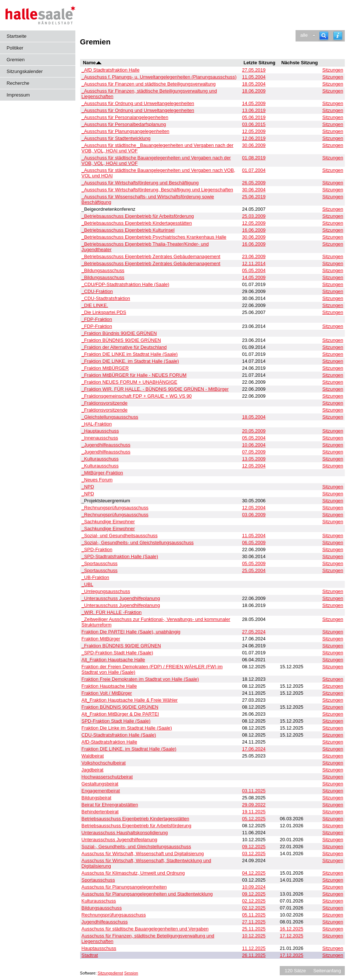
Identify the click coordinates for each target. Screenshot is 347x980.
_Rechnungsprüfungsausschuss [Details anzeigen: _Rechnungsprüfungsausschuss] (115, 508)
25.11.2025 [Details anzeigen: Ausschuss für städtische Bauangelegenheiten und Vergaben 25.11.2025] (254, 929)
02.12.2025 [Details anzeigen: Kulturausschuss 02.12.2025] (254, 901)
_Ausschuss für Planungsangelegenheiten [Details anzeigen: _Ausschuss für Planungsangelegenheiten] (126, 131)
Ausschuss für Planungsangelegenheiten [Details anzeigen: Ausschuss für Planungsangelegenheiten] (124, 887)
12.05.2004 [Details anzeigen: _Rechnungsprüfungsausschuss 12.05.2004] (254, 508)
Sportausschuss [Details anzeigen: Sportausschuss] (98, 880)
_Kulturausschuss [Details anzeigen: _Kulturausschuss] (100, 459)
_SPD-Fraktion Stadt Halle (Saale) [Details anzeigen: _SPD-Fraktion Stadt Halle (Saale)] (117, 653)
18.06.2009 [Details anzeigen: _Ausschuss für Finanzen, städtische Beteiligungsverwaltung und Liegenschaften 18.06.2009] (254, 91)
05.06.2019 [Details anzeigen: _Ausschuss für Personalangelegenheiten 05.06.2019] (254, 117)
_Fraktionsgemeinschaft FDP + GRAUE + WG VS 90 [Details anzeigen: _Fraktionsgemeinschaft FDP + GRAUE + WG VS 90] (137, 396)
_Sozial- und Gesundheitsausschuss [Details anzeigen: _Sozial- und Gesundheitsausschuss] (120, 536)
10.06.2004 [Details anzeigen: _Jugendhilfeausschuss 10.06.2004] (254, 445)
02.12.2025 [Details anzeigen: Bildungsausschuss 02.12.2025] (254, 908)
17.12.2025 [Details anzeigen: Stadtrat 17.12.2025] (291, 955)
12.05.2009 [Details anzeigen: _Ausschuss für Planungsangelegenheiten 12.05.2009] (254, 131)
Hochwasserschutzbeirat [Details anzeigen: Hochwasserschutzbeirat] (107, 777)
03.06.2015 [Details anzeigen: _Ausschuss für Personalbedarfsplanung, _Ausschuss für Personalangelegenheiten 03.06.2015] (254, 124)
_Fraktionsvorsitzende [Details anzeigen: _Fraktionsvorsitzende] (105, 403)
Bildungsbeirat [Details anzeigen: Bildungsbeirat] (96, 798)
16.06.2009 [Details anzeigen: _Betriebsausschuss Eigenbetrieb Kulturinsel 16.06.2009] (254, 230)
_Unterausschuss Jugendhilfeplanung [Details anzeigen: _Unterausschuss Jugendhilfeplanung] (121, 598)
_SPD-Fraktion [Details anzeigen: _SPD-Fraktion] (97, 549)
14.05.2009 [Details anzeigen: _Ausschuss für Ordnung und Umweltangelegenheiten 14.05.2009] (254, 103)
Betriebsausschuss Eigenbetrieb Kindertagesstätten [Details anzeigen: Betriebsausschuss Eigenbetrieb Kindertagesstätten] (135, 819)
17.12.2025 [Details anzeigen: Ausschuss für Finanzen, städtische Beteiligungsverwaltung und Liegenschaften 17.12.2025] (291, 936)
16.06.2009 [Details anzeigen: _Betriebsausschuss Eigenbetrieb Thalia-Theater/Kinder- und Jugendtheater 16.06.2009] (254, 244)
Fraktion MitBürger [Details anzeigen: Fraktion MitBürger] (101, 639)
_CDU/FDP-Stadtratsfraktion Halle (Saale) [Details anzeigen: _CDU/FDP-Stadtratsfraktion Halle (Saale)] (126, 284)
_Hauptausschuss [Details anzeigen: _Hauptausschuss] (100, 431)
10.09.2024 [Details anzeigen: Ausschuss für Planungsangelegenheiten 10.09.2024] (254, 887)
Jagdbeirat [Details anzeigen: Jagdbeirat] (93, 770)
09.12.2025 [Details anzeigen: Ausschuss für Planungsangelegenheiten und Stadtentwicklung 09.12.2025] (254, 894)
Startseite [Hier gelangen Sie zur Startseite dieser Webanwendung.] (17, 36)
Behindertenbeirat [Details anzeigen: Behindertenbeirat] (100, 812)
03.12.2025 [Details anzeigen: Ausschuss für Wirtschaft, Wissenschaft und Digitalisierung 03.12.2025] (254, 854)
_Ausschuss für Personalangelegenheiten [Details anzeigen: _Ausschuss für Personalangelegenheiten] (125, 117)
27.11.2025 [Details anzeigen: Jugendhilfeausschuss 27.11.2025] (254, 922)
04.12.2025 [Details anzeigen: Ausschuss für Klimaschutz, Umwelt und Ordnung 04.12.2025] (254, 873)
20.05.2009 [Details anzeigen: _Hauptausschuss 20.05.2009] (254, 431)
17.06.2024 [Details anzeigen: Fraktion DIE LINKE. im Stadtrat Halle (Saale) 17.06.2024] (254, 749)
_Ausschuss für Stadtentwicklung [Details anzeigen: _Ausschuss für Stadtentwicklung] (116, 138)
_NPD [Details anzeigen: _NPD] (88, 487)
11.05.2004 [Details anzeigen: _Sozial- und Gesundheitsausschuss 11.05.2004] (254, 536)
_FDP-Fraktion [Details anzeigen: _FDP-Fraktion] (97, 319)
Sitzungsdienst (110, 973)
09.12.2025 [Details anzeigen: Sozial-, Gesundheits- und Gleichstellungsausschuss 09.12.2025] (254, 847)
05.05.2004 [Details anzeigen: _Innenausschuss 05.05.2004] (254, 438)
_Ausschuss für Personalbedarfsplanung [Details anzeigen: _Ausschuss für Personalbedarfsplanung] (124, 124)
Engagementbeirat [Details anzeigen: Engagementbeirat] (101, 791)
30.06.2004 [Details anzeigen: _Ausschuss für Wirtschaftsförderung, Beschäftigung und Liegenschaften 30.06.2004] (254, 190)
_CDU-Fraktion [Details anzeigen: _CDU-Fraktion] (97, 291)
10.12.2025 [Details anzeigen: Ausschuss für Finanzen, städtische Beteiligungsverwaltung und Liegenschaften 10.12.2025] (254, 936)
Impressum (18, 95)
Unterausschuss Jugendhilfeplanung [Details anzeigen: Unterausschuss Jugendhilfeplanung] (119, 840)
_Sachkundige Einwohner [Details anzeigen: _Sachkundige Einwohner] (108, 522)
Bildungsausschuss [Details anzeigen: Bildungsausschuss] (102, 908)
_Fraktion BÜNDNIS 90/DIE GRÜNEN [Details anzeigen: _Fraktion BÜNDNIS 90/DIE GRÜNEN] (121, 340)
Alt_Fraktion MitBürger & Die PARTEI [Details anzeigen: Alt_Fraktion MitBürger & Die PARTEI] (120, 714)
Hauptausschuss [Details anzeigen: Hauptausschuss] (99, 948)
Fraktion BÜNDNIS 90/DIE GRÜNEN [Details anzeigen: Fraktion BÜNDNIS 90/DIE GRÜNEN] (120, 707)
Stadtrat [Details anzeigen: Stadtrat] (90, 955)
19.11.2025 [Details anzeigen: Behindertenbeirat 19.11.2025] (254, 812)
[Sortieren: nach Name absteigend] (99, 63)
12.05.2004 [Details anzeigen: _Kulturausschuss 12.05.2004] (254, 466)
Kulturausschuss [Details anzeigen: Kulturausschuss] (99, 901)
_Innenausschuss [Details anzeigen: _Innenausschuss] (100, 438)
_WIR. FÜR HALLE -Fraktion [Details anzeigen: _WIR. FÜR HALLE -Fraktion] (112, 612)
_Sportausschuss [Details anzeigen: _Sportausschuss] (100, 563)
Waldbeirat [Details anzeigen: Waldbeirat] (93, 756)
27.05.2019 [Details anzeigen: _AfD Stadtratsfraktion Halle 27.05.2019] (254, 70)
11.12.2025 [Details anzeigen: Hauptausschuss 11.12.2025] (254, 948)
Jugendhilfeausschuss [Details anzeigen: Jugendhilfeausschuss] (105, 922)
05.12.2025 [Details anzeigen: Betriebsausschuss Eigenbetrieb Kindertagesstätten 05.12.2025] (254, 819)
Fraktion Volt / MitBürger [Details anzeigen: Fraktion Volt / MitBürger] (107, 693)
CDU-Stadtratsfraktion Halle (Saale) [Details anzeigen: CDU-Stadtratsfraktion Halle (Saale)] (119, 735)
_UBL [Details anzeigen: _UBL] (87, 584)
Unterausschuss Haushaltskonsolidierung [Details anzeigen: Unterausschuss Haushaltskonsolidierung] (125, 833)
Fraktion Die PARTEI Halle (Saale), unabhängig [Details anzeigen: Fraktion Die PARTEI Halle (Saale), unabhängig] (131, 632)
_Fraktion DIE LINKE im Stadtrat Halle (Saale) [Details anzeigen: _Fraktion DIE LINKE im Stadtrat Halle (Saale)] (130, 354)
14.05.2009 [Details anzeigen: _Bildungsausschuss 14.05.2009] (254, 277)
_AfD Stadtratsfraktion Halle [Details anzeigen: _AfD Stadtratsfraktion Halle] (111, 70)
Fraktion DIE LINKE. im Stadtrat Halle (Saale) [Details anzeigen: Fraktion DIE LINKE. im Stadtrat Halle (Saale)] (129, 749)
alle (304, 35)
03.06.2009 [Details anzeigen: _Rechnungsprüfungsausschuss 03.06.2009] (254, 515)
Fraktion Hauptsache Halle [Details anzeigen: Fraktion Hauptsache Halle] (109, 686)
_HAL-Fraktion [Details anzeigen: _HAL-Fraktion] (97, 424)
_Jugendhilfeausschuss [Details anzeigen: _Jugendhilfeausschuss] (106, 445)
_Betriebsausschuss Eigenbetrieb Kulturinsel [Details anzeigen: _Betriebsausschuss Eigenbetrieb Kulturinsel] (128, 230)
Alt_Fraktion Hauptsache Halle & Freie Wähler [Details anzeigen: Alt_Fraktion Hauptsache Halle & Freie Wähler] (130, 700)
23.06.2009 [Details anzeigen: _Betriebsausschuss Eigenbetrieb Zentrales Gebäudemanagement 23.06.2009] (254, 256)
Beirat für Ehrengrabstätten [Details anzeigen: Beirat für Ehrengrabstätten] (110, 805)
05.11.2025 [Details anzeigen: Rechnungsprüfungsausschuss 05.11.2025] (254, 915)
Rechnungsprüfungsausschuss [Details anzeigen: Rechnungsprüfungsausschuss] (114, 915)
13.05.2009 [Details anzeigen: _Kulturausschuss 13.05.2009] (254, 459)
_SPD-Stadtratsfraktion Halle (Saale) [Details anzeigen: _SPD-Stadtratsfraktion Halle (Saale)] (120, 556)
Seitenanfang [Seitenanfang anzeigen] (327, 971)
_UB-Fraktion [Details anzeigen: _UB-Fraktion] (95, 577)
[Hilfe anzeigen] (338, 36)
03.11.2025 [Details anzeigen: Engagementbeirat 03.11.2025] (254, 791)
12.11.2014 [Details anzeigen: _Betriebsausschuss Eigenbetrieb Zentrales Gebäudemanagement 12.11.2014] (254, 263)
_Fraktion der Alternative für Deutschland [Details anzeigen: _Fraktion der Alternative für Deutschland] (124, 347)
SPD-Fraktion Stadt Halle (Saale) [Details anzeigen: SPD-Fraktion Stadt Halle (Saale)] (116, 721)
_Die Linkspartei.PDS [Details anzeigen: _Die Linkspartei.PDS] (104, 312)
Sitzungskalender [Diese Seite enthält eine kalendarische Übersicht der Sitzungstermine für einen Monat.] (25, 71)
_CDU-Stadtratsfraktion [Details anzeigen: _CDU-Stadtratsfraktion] (106, 298)
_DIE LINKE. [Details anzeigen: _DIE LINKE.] (95, 305)
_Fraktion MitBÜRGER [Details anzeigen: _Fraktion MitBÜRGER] (105, 368)
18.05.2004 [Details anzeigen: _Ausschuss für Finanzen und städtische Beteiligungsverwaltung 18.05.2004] (254, 84)
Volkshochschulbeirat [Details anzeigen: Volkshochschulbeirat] (104, 763)
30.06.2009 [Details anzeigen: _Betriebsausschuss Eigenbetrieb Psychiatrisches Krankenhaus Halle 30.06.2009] (254, 237)
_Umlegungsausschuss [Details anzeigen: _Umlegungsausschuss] (106, 591)
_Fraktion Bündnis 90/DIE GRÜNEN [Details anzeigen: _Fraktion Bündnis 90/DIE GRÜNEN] (119, 333)
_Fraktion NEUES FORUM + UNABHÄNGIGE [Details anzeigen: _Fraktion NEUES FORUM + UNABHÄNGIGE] (130, 382)
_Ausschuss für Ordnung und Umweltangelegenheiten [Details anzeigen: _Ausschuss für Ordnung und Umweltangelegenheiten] (138, 103)
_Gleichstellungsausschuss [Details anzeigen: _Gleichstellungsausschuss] (110, 417)
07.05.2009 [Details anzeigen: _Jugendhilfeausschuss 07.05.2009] (254, 452)
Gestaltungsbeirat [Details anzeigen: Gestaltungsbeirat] (100, 784)
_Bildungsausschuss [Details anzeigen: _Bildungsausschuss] (103, 270)
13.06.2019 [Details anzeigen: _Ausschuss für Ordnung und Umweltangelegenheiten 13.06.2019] (254, 110)
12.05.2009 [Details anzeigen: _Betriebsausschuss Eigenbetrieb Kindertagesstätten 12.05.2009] (254, 223)
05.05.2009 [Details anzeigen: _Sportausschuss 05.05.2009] (254, 563)
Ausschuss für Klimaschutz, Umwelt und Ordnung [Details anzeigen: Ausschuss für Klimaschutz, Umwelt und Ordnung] (133, 873)
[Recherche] (324, 36)
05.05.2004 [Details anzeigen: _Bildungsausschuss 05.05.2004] (254, 270)
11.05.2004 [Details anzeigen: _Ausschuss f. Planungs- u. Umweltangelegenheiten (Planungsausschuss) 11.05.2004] (254, 77)
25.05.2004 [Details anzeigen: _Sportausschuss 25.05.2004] (254, 570)
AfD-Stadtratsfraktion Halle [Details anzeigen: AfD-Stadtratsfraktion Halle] (110, 742)
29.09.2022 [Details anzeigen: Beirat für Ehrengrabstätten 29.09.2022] (254, 805)
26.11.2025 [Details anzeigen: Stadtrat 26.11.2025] (254, 955)
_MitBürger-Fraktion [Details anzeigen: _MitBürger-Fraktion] (102, 473)
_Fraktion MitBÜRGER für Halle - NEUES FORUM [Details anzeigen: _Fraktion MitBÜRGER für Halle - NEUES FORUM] (134, 375)
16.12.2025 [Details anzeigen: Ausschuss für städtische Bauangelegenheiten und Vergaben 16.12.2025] (291, 929)
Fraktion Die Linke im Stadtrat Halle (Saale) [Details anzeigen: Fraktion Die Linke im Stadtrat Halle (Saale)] (127, 728)
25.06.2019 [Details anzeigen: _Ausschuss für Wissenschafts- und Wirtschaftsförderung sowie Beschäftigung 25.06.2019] (254, 197)
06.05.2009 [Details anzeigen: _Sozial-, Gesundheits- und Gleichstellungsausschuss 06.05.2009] (254, 543)
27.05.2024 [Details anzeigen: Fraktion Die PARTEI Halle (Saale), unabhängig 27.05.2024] (254, 632)
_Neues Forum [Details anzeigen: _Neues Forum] (97, 480)
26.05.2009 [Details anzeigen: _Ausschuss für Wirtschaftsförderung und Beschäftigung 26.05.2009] (254, 183)
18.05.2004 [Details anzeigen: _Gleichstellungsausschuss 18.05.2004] (254, 417)
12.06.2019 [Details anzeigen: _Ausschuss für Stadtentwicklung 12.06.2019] (254, 138)
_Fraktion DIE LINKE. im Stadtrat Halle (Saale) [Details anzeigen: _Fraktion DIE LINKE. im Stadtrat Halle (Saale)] (130, 361)
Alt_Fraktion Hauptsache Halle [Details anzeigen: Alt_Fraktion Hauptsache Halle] (113, 660)
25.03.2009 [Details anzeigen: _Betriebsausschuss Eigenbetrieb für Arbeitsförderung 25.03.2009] (254, 216)
